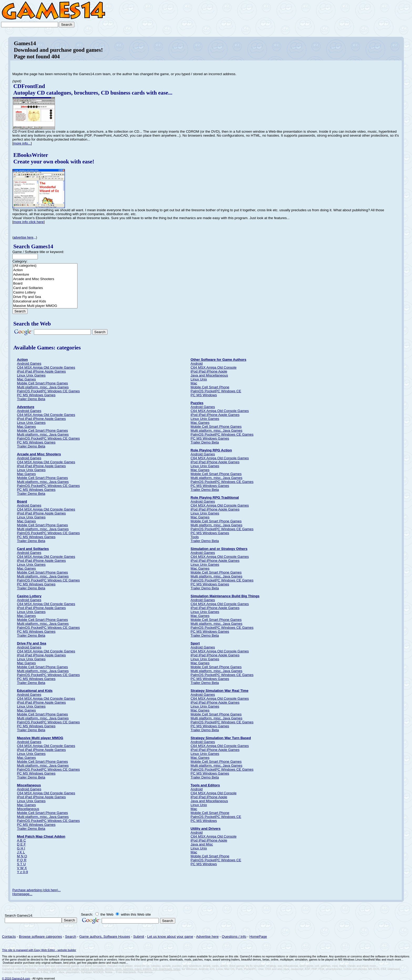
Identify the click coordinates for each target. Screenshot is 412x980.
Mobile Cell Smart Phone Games (42, 383)
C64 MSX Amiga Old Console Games (46, 367)
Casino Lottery (45, 293)
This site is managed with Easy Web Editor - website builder (39, 950)
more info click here (29, 222)
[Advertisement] (387, 16)
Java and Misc (202, 844)
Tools (195, 537)
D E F (21, 844)
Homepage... (22, 894)
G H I (21, 848)
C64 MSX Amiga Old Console (213, 367)
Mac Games (26, 379)
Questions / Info (234, 937)
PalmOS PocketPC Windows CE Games (48, 391)
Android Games (29, 363)
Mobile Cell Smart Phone (210, 387)
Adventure (45, 275)
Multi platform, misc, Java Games (43, 387)
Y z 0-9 (22, 872)
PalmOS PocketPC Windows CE (216, 391)
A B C (21, 840)
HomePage (258, 937)
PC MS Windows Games (36, 395)
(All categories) (45, 266)
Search (71, 937)
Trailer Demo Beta (31, 399)
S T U (21, 864)
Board (45, 284)
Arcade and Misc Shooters (45, 279)
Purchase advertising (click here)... (37, 890)
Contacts (9, 937)
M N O (22, 856)
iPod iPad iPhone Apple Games (41, 371)
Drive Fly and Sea (45, 297)
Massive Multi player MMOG (45, 306)
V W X (22, 868)
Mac (194, 383)
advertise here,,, (25, 238)
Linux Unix (199, 379)
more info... (22, 143)
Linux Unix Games (31, 375)
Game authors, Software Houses (105, 937)
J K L (21, 852)
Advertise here (207, 937)
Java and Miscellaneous (209, 375)
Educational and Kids (45, 301)
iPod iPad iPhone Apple (209, 371)
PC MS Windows (204, 395)
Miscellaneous (28, 809)
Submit (139, 937)
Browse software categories (40, 937)
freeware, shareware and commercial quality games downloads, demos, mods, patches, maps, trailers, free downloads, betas (103, 969)
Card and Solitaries (45, 288)
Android (197, 363)
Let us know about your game (170, 937)
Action (45, 270)
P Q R (22, 860)
